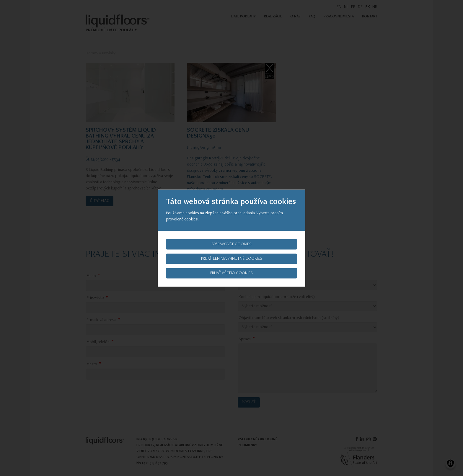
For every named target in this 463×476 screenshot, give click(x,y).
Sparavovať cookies (231, 244)
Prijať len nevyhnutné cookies (232, 259)
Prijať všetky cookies (231, 273)
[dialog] (231, 238)
